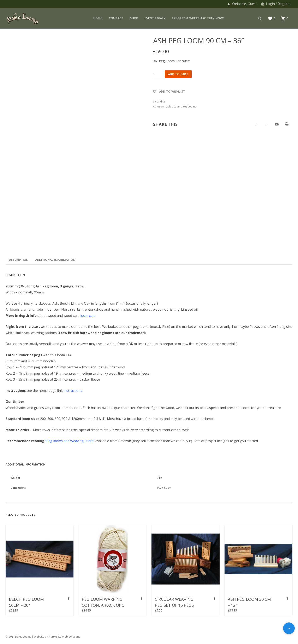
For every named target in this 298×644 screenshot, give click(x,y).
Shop (134, 18)
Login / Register (275, 4)
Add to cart (178, 74)
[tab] (19, 260)
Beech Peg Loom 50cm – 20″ (26, 602)
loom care (88, 316)
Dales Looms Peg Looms (181, 106)
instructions (73, 391)
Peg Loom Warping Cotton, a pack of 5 (103, 602)
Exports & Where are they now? (198, 18)
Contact (116, 18)
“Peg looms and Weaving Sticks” (70, 441)
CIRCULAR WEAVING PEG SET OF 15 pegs (174, 602)
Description (19, 260)
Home (98, 18)
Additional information (55, 260)
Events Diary (155, 18)
